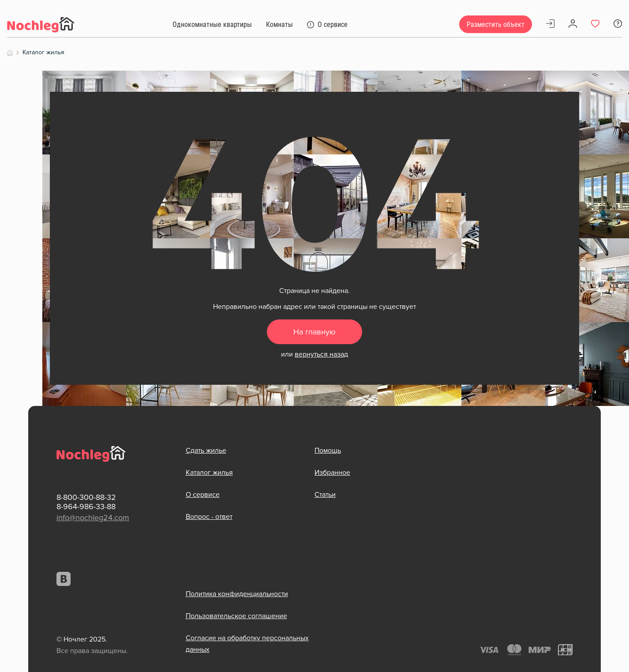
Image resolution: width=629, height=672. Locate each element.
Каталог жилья (209, 473)
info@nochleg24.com (93, 518)
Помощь (328, 451)
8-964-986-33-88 (86, 507)
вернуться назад (321, 354)
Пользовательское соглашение (236, 616)
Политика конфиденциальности (237, 593)
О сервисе (203, 495)
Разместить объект (496, 24)
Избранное (332, 473)
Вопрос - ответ (209, 517)
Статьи (325, 495)
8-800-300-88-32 (86, 498)
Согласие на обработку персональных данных (247, 643)
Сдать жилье (206, 451)
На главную (314, 332)
